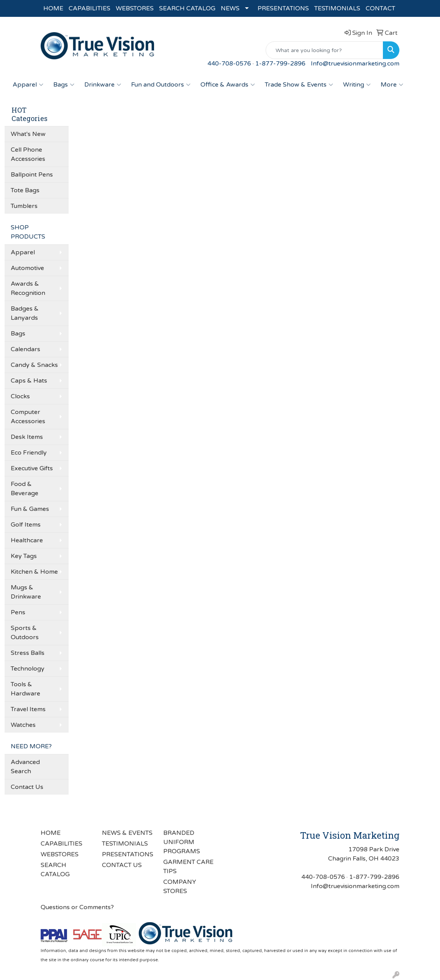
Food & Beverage (25, 489)
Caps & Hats (29, 381)
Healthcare (27, 540)
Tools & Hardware (25, 689)
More (392, 85)
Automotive (27, 268)
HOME (53, 8)
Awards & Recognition (28, 288)
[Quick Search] (324, 50)
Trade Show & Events (299, 85)
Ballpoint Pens (32, 175)
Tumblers (24, 206)
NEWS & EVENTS (127, 833)
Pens (18, 612)
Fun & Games (30, 509)
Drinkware (103, 85)
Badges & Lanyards (25, 313)
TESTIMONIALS (337, 8)
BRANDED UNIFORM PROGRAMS (182, 842)
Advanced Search (25, 767)
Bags (64, 85)
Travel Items (28, 709)
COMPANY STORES (180, 887)
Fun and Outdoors (161, 85)
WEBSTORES (135, 8)
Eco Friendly (29, 453)
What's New (28, 134)
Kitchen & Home (34, 572)
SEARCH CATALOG (187, 8)
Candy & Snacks (34, 365)
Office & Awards (228, 85)
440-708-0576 (229, 64)
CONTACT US (122, 865)
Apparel (28, 85)
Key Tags (24, 556)
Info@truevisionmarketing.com (355, 64)
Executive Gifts (32, 468)
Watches (23, 725)
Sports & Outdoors (25, 633)
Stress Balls (28, 653)
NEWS (230, 8)
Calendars (25, 349)
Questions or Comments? (77, 907)
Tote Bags (25, 190)
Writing (357, 85)
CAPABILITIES (89, 8)
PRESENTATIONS (283, 8)
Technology (28, 669)
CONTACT (380, 8)
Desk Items (27, 437)
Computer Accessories (28, 417)
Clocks (20, 396)
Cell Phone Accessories (28, 154)
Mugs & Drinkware (26, 592)
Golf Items (26, 525)
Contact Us (27, 787)
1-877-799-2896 (280, 64)
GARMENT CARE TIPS (188, 867)
